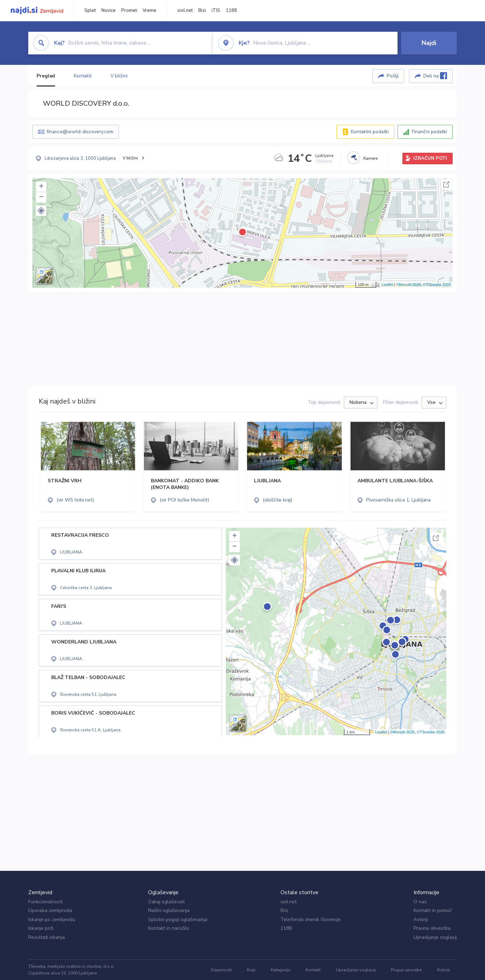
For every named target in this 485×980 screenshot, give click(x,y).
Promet (129, 10)
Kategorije (280, 970)
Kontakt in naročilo (169, 928)
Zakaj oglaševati (166, 902)
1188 (231, 10)
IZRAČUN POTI (430, 158)
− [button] (41, 197)
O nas (420, 902)
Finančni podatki (429, 132)
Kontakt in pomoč (433, 910)
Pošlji (393, 76)
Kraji (251, 970)
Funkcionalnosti (45, 902)
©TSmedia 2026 (437, 285)
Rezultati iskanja (47, 937)
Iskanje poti (41, 928)
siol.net (185, 10)
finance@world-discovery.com (80, 132)
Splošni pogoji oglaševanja (178, 919)
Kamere (371, 158)
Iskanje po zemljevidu (52, 919)
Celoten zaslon (446, 184)
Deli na (435, 76)
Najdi (429, 43)
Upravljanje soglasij (435, 937)
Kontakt (313, 970)
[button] (41, 211)
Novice (109, 10)
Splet (90, 10)
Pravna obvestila (432, 928)
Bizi (202, 10)
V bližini (119, 76)
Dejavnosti (221, 970)
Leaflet (387, 285)
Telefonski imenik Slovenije (311, 919)
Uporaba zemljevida (50, 910)
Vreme (149, 10)
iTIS (216, 10)
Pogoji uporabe (406, 970)
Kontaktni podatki (370, 132)
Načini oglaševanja (169, 910)
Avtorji (421, 919)
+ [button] (41, 187)
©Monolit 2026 (409, 285)
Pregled (46, 76)
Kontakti (83, 76)
